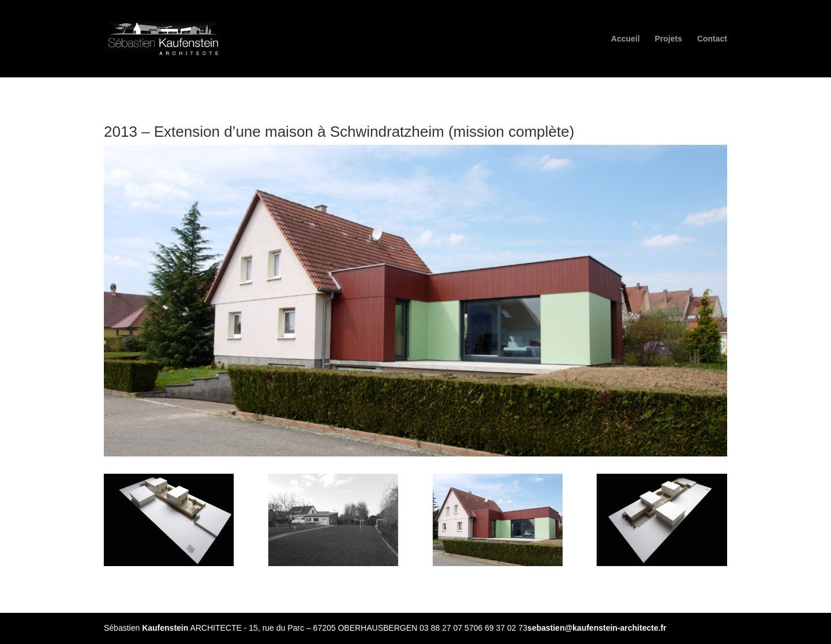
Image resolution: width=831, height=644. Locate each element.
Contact (712, 39)
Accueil (626, 39)
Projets (669, 39)
